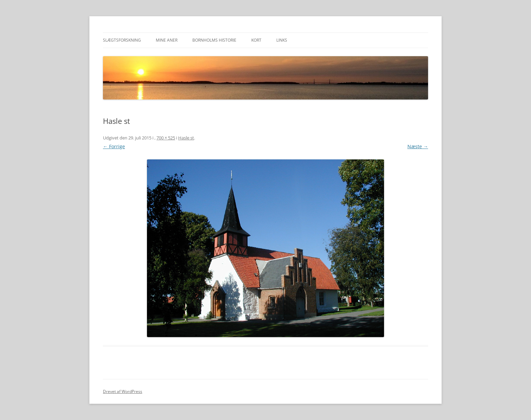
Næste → (418, 146)
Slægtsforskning (122, 40)
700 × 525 (166, 138)
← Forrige (114, 146)
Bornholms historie (214, 40)
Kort (256, 40)
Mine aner (167, 40)
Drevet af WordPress (123, 391)
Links (282, 40)
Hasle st (186, 138)
